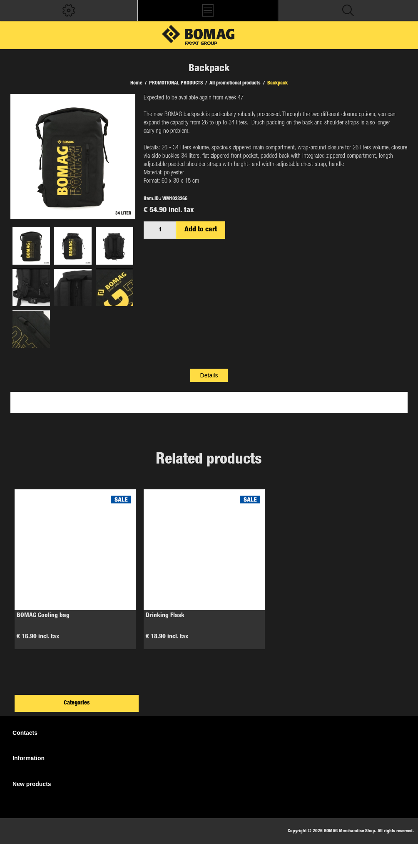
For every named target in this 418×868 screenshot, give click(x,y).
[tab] (209, 375)
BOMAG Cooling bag (43, 616)
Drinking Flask (165, 616)
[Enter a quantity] (160, 230)
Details (209, 375)
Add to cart (201, 230)
